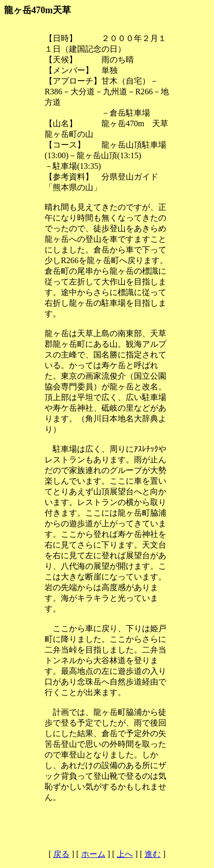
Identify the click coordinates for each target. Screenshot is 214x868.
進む (153, 854)
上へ (125, 854)
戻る (61, 854)
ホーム (93, 854)
